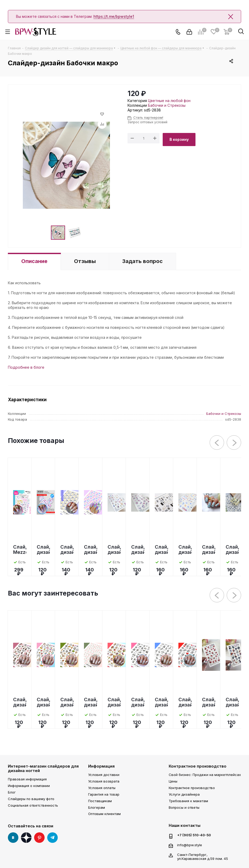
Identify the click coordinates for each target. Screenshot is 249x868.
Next (234, 443)
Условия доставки (104, 775)
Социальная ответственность (33, 805)
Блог (12, 792)
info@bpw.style (190, 845)
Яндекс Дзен (26, 838)
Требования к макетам (188, 801)
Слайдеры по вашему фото (31, 799)
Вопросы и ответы (184, 807)
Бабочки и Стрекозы (167, 105)
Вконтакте (13, 838)
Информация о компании (29, 786)
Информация (101, 766)
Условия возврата (104, 781)
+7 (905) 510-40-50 (194, 835)
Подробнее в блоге (26, 367)
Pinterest (39, 838)
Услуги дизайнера (184, 794)
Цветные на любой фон (169, 101)
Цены (173, 781)
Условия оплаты (102, 788)
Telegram (52, 838)
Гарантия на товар (104, 794)
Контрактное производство (198, 766)
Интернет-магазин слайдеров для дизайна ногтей (43, 768)
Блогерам (97, 807)
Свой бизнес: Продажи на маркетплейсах (205, 775)
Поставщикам (100, 801)
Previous (217, 443)
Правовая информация (27, 779)
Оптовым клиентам (104, 814)
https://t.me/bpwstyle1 (114, 16)
